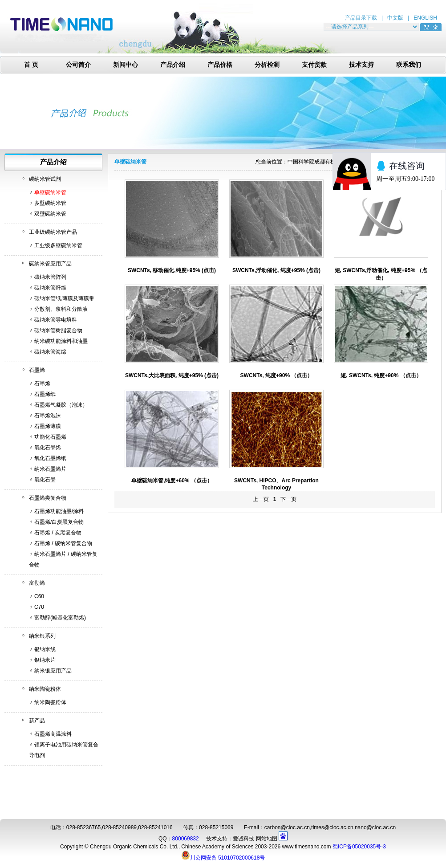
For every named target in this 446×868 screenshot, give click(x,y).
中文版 (395, 18)
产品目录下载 (361, 18)
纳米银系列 (42, 636)
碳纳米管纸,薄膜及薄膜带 (64, 298)
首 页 (31, 65)
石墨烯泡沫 (48, 416)
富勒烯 (37, 583)
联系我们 (409, 65)
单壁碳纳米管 (50, 192)
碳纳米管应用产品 (50, 264)
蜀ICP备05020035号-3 (359, 847)
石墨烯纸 (45, 394)
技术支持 (361, 65)
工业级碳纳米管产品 (53, 232)
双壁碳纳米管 (50, 214)
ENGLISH (425, 18)
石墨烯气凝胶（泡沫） (61, 405)
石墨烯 (37, 370)
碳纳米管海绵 (50, 352)
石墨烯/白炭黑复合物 (59, 522)
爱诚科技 (243, 839)
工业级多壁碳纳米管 (58, 245)
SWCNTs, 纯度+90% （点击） (277, 375)
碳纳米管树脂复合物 (58, 330)
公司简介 (78, 65)
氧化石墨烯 (48, 448)
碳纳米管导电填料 (56, 320)
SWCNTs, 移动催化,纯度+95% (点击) (172, 270)
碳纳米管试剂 (45, 179)
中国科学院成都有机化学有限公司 (328, 162)
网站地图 (267, 839)
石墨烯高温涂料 (53, 734)
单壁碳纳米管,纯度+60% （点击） (172, 481)
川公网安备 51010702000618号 (223, 855)
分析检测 (267, 65)
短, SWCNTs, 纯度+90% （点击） (381, 375)
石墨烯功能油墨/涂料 (59, 511)
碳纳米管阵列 (50, 277)
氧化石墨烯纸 (50, 458)
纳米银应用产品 (53, 671)
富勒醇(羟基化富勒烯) (60, 618)
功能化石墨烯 (50, 437)
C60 (39, 596)
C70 (39, 607)
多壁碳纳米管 (50, 203)
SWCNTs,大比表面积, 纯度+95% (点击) (172, 375)
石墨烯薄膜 (48, 426)
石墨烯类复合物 (48, 498)
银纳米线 (45, 649)
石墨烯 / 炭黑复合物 (58, 533)
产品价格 (220, 65)
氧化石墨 (45, 480)
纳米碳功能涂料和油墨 (61, 341)
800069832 (186, 839)
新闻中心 (126, 65)
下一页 (288, 499)
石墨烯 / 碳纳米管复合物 (63, 543)
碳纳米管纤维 (50, 288)
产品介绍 (173, 65)
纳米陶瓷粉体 (45, 689)
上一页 (261, 499)
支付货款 (314, 65)
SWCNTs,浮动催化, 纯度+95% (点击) (276, 270)
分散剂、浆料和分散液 (61, 309)
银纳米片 (45, 660)
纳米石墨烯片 (50, 469)
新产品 (37, 721)
